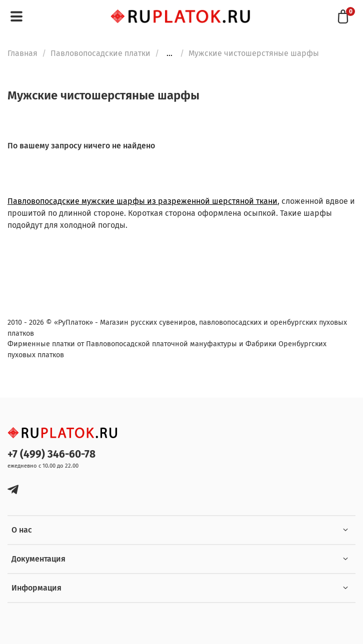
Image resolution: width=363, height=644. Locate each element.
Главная (22, 53)
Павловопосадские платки (100, 53)
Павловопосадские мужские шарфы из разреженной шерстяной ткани (142, 201)
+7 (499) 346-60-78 (51, 454)
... (169, 53)
